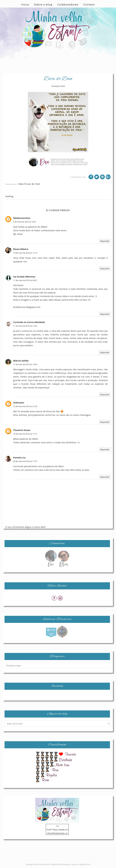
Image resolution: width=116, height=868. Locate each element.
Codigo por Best (84, 864)
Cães (21, 184)
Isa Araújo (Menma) (24, 277)
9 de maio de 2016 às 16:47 (25, 222)
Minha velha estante (42, 864)
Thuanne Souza (22, 430)
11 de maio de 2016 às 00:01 (25, 280)
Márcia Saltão (21, 361)
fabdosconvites (22, 218)
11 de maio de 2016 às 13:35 (25, 364)
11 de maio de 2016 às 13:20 (25, 326)
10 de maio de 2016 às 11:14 (25, 253)
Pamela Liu (19, 457)
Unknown (19, 403)
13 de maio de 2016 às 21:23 (25, 406)
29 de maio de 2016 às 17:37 (25, 461)
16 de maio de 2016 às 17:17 (25, 434)
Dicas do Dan (32, 184)
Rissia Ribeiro (21, 249)
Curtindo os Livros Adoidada (29, 322)
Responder (105, 241)
